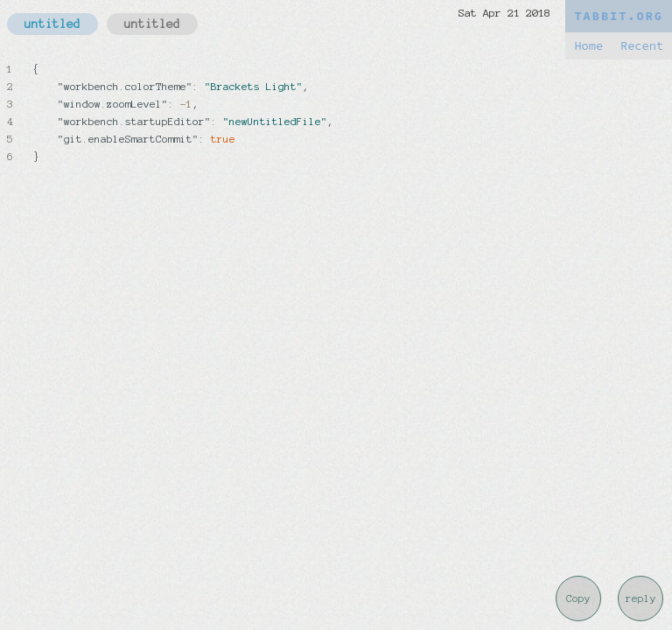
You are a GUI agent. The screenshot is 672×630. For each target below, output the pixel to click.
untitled (52, 24)
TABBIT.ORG (619, 16)
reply (641, 598)
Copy (578, 598)
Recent (642, 46)
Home (588, 46)
